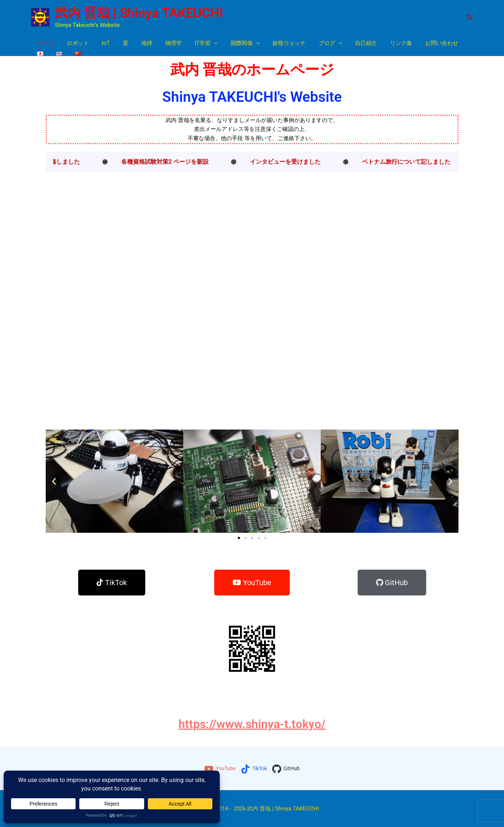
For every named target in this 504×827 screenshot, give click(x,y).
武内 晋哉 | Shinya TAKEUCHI (139, 13)
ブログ (313, 43)
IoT (101, 43)
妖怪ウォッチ (274, 43)
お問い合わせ (419, 43)
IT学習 (194, 43)
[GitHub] (288, 769)
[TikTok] (254, 769)
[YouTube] (218, 769)
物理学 (164, 43)
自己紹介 (347, 43)
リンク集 (380, 43)
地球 (139, 43)
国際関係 (231, 43)
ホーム (45, 43)
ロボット (75, 43)
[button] (470, 18)
